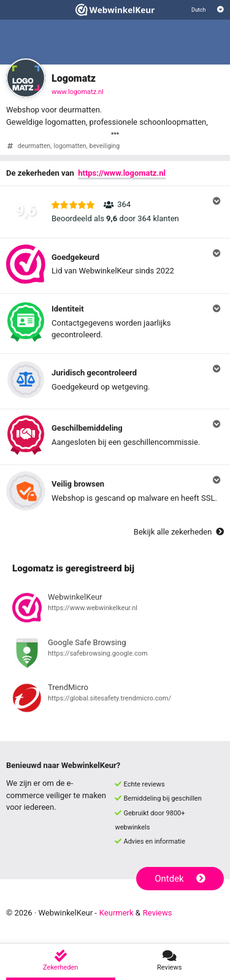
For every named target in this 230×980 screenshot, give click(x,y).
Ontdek (180, 879)
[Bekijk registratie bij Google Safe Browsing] (115, 655)
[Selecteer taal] (208, 10)
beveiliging (105, 146)
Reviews (158, 913)
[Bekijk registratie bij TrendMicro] (115, 700)
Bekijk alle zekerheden (179, 532)
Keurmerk (117, 913)
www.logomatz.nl (78, 92)
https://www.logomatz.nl (122, 173)
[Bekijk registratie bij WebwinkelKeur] (115, 610)
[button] (115, 212)
